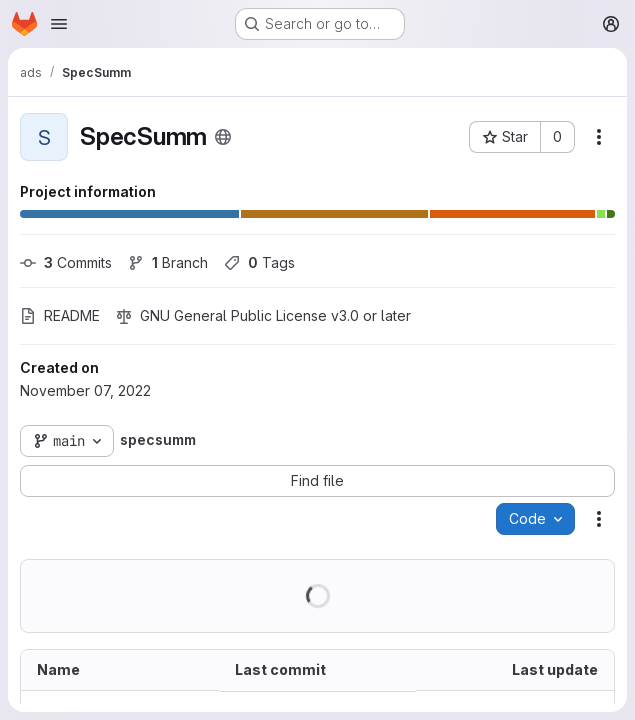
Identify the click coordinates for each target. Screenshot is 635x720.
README (60, 315)
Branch (168, 262)
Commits (66, 262)
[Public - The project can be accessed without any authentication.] (223, 137)
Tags (259, 262)
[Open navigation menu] (59, 24)
